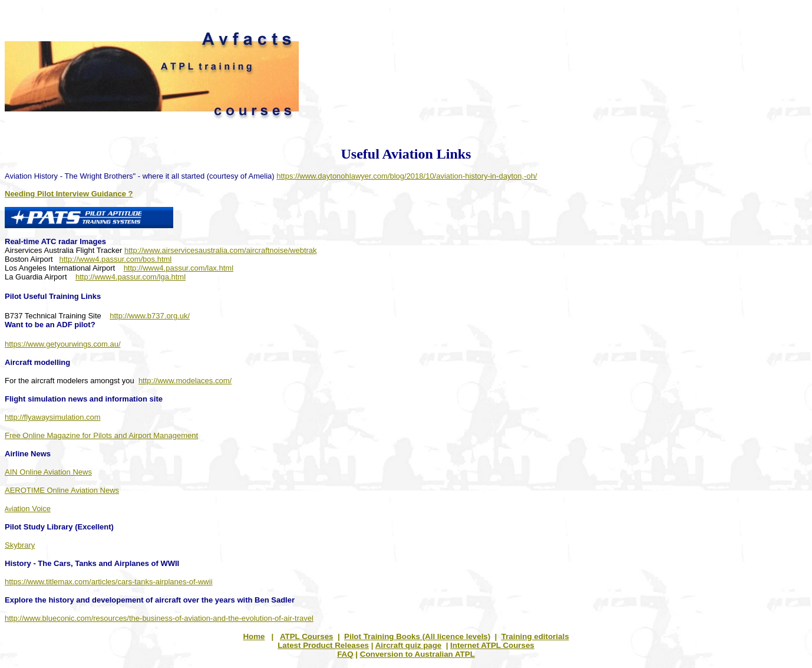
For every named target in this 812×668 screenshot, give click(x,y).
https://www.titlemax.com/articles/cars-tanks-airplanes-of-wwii (109, 582)
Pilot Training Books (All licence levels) (417, 636)
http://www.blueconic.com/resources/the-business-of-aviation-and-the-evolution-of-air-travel (159, 618)
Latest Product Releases (323, 645)
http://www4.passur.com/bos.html (116, 259)
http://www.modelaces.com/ (185, 381)
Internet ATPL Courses (492, 645)
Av (28, 509)
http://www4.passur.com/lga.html (131, 277)
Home (254, 636)
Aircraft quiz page (409, 645)
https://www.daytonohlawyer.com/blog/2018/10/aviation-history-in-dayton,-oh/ (407, 176)
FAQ (345, 654)
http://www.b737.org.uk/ (150, 316)
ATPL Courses (307, 636)
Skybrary (20, 545)
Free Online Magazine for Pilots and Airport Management (101, 435)
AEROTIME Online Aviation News (62, 490)
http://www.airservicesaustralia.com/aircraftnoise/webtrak (221, 250)
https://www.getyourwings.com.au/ (63, 344)
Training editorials (535, 636)
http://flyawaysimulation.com (53, 417)
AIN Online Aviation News (48, 472)
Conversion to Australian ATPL (417, 654)
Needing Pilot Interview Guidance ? (69, 194)
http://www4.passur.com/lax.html (179, 268)
